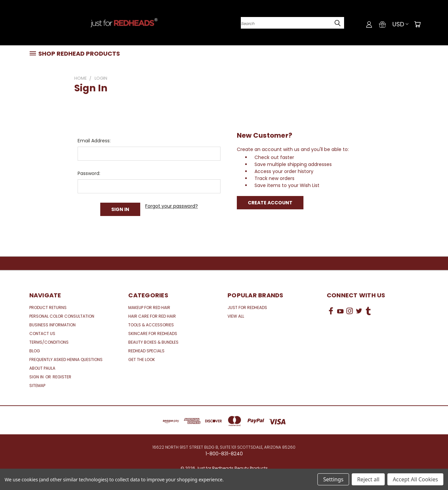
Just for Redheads (247, 307)
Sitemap (37, 385)
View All (236, 316)
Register (62, 377)
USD (400, 24)
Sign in (37, 377)
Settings (333, 479)
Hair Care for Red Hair (152, 316)
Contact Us (42, 333)
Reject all (368, 479)
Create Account (270, 203)
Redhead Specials (146, 351)
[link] (373, 336)
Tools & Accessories (151, 325)
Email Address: (94, 141)
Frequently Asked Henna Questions (66, 359)
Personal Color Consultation (62, 316)
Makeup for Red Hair (149, 307)
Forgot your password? (172, 206)
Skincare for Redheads (153, 333)
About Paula (42, 368)
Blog (35, 351)
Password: (89, 173)
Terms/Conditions (49, 342)
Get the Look (142, 359)
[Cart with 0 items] (417, 24)
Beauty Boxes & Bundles (153, 342)
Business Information (52, 325)
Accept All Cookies (415, 479)
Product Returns (48, 307)
